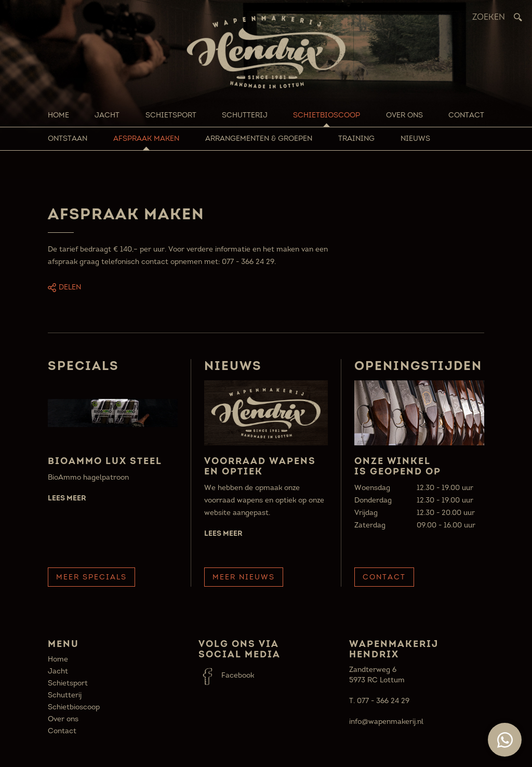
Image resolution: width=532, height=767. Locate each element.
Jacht (107, 115)
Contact (466, 115)
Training (356, 138)
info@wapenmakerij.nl (386, 722)
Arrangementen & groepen (259, 138)
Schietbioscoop (327, 115)
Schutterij (245, 115)
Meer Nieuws (244, 577)
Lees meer (67, 498)
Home (58, 115)
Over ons (404, 115)
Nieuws (415, 138)
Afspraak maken (146, 138)
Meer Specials (91, 577)
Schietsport (171, 115)
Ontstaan (68, 138)
